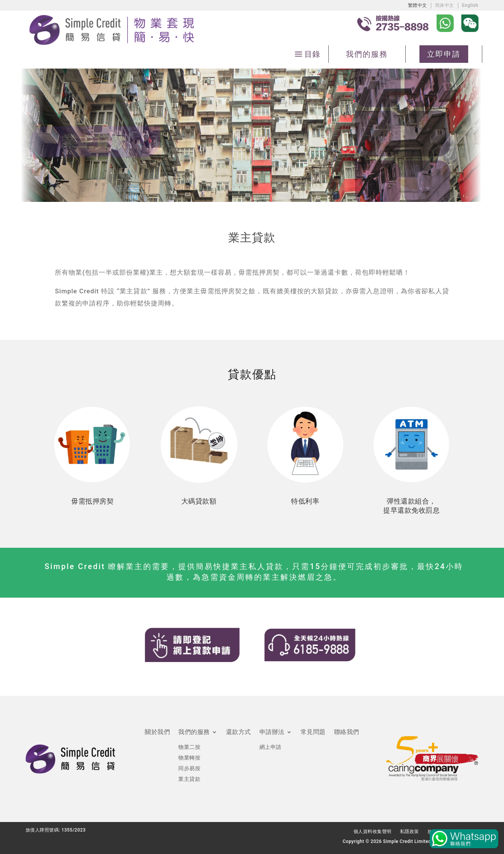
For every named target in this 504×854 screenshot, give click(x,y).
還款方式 (238, 732)
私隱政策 (410, 832)
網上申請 (270, 747)
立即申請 (444, 54)
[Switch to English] (470, 5)
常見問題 (313, 732)
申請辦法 (272, 732)
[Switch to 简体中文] (445, 5)
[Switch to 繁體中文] (418, 5)
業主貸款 (189, 779)
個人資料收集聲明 (373, 832)
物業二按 (189, 747)
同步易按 (189, 768)
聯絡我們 (347, 732)
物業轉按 (189, 758)
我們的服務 (367, 54)
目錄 (312, 54)
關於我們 (157, 732)
